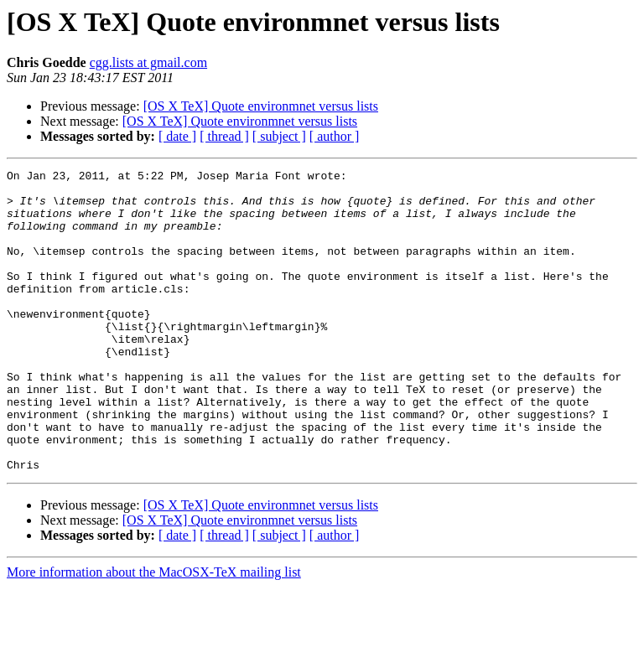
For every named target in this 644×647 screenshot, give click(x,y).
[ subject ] (279, 136)
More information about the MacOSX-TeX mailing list (154, 632)
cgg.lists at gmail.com (148, 62)
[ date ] (177, 136)
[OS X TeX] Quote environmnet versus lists (261, 106)
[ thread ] (224, 136)
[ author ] (335, 136)
